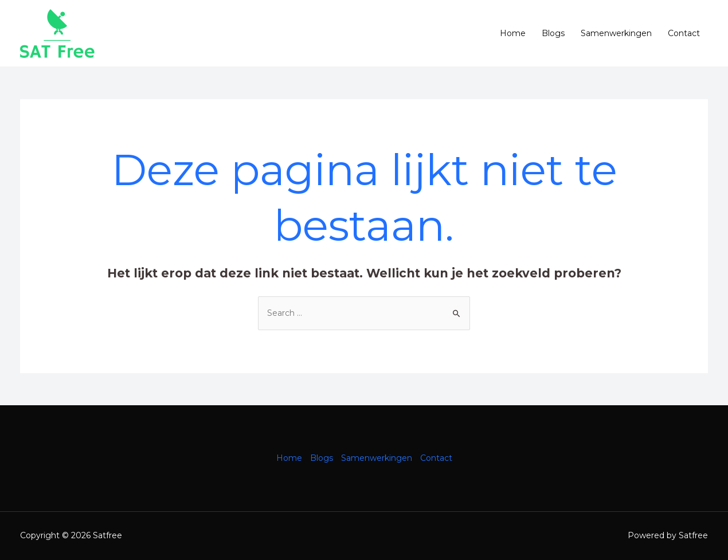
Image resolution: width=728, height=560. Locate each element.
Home (513, 33)
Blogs (553, 33)
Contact (684, 33)
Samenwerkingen (616, 33)
